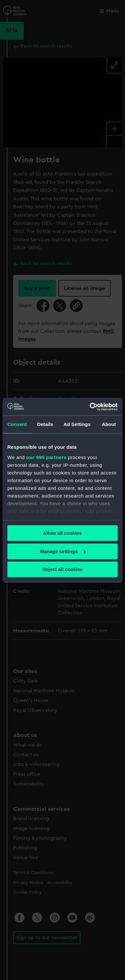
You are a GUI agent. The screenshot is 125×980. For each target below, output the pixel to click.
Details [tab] (45, 424)
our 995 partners (46, 457)
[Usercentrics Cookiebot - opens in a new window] (90, 407)
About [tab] (109, 424)
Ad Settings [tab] (77, 424)
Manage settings (63, 551)
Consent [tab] (17, 424)
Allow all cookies (63, 533)
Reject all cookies (63, 569)
